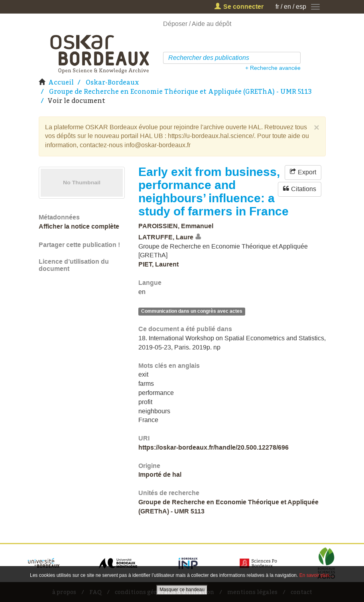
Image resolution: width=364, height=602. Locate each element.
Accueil (61, 82)
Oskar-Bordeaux (112, 82)
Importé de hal (160, 475)
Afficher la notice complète (79, 226)
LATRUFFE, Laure (166, 237)
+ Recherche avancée (273, 68)
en (287, 7)
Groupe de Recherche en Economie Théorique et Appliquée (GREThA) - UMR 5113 (180, 91)
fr (277, 7)
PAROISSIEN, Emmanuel (176, 226)
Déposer (175, 24)
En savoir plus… (317, 575)
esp (301, 7)
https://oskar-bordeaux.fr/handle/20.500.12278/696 (213, 447)
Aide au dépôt (212, 24)
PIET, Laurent (158, 264)
